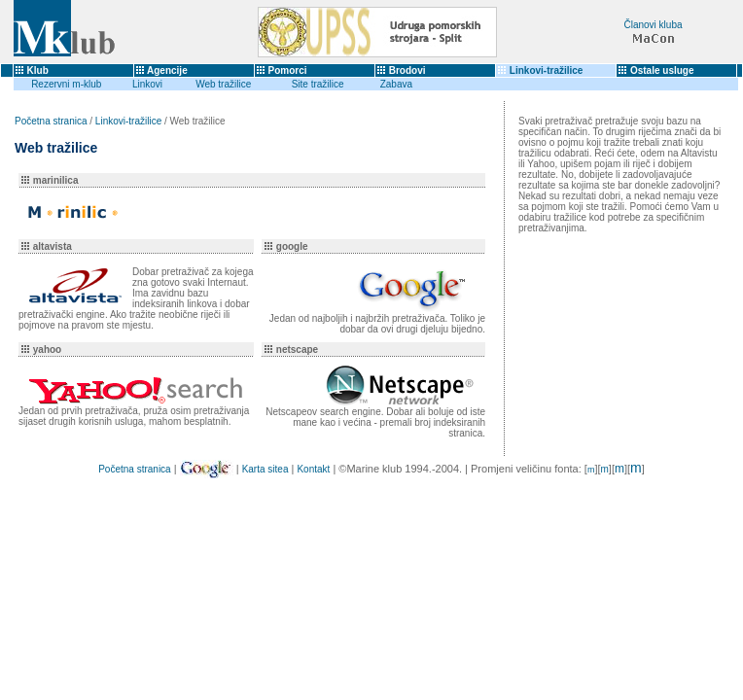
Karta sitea (265, 469)
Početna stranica (51, 121)
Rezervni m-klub (66, 84)
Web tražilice (223, 84)
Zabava (396, 84)
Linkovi (147, 84)
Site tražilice (318, 84)
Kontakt (313, 469)
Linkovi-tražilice (547, 70)
